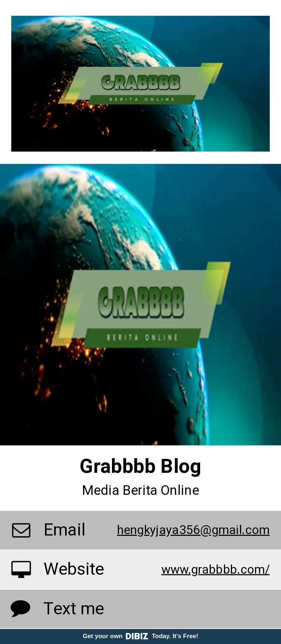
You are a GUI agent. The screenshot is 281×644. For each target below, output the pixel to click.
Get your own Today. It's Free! (140, 636)
